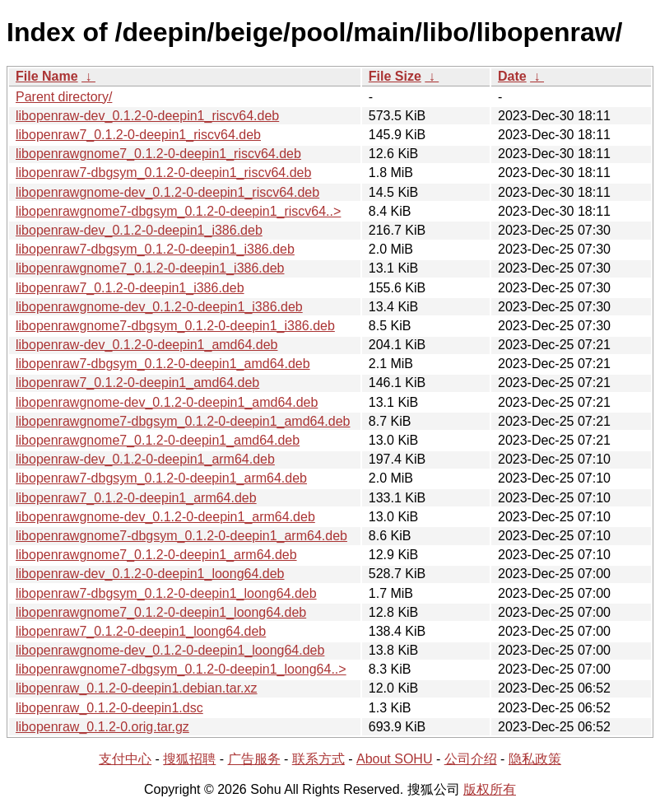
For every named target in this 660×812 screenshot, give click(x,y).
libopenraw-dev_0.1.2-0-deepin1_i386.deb (139, 230)
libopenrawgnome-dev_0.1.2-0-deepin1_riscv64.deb (167, 192)
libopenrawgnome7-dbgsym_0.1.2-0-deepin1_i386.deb (175, 326)
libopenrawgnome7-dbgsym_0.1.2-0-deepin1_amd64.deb (183, 421)
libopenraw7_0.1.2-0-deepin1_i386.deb (130, 288)
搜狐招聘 (189, 759)
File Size (395, 76)
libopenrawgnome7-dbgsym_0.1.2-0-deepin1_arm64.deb (181, 536)
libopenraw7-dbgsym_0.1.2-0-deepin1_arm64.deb (161, 478)
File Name (47, 76)
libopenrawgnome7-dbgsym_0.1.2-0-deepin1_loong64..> (181, 669)
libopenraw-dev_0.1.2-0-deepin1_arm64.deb (145, 459)
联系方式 (318, 759)
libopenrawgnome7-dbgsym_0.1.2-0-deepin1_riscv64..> (178, 211)
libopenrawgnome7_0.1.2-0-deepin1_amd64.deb (158, 440)
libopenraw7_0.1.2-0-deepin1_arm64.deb (136, 498)
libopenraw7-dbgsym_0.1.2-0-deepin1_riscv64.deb (163, 173)
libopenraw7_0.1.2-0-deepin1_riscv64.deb (138, 135)
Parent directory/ (64, 97)
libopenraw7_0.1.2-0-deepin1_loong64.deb (141, 631)
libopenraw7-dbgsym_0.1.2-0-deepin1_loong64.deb (166, 593)
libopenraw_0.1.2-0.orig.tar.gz (102, 727)
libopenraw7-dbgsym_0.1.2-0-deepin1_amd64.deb (163, 364)
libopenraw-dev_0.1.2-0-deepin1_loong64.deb (150, 574)
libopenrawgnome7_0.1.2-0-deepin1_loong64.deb (161, 612)
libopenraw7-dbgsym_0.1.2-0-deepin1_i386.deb (155, 249)
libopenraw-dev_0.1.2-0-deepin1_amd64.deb (146, 345)
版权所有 (490, 789)
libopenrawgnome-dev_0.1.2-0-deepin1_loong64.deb (170, 650)
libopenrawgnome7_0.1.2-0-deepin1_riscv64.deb (158, 154)
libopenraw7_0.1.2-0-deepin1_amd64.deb (137, 383)
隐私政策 (535, 759)
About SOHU (394, 759)
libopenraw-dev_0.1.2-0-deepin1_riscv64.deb (147, 116)
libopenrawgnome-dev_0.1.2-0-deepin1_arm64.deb (165, 517)
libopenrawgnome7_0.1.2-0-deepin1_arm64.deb (156, 555)
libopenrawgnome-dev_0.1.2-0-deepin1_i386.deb (159, 307)
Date (512, 76)
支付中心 (125, 759)
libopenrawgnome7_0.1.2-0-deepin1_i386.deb (150, 268)
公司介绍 (471, 759)
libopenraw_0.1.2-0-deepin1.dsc (109, 708)
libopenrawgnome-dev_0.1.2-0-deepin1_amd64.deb (167, 402)
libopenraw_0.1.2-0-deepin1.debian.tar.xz (137, 688)
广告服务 (254, 759)
